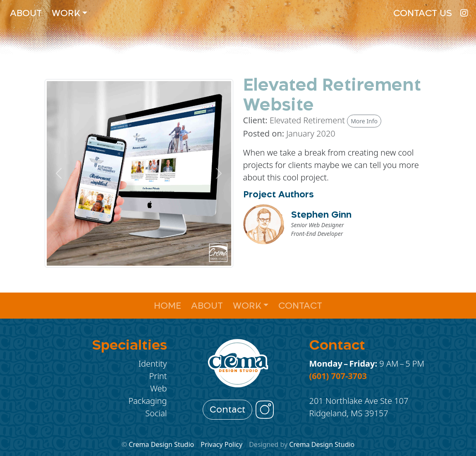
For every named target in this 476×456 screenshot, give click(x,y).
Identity (153, 364)
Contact (300, 306)
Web (159, 388)
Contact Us (423, 13)
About (26, 13)
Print (158, 376)
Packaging (147, 401)
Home (167, 306)
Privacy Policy (221, 444)
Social (156, 413)
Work (66, 13)
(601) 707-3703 (338, 376)
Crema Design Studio (161, 444)
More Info (364, 121)
